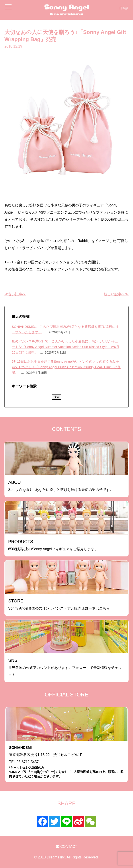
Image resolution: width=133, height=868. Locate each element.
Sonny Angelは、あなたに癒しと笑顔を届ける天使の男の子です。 (61, 486)
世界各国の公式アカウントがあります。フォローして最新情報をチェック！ (65, 667)
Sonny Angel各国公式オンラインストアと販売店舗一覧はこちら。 (61, 604)
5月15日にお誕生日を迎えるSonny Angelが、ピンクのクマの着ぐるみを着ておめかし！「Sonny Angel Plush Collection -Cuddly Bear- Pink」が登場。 (66, 367)
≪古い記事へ (15, 294)
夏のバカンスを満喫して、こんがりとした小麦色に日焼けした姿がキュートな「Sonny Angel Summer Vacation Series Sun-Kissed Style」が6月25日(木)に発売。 (66, 347)
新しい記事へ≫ (116, 294)
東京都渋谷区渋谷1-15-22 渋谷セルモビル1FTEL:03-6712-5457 (66, 762)
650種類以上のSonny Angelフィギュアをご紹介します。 (53, 545)
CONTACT (67, 847)
